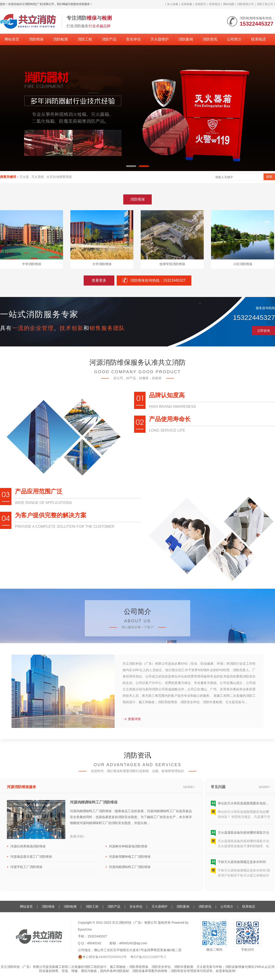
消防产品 (109, 39)
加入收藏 (173, 4)
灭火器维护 (159, 39)
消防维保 (36, 39)
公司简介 (234, 39)
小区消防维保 (243, 264)
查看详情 (132, 719)
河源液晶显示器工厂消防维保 (31, 857)
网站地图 (229, 4)
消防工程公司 (265, 4)
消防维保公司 (245, 4)
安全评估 (133, 39)
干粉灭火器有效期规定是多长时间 (242, 863)
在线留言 (201, 4)
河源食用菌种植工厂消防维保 (130, 857)
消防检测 (60, 39)
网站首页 (12, 39)
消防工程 (85, 39)
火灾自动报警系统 (59, 177)
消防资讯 (210, 39)
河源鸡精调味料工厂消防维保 (94, 802)
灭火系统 (38, 177)
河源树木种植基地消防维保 (128, 846)
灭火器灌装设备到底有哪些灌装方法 (243, 834)
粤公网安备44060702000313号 (105, 957)
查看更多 (99, 280)
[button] (131, 166)
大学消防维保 (102, 264)
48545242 (94, 943)
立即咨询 (264, 331)
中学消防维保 (32, 264)
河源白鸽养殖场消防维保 (28, 846)
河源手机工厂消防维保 (26, 867)
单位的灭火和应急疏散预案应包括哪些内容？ (244, 805)
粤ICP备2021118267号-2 (148, 957)
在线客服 (187, 4)
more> (189, 787)
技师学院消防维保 (172, 264)
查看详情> (77, 836)
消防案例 (186, 39)
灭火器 (24, 177)
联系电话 (215, 4)
